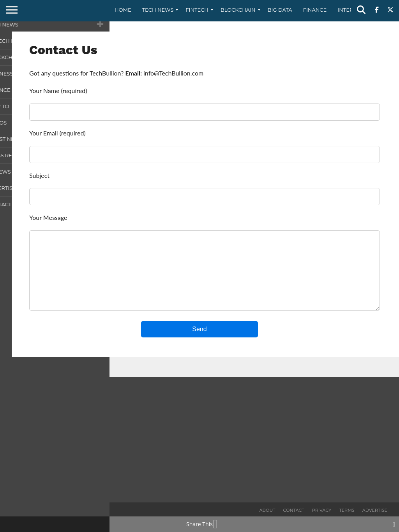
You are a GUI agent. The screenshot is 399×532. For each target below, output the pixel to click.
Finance (315, 10)
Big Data (280, 10)
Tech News (158, 10)
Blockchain (238, 10)
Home (123, 10)
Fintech (197, 10)
